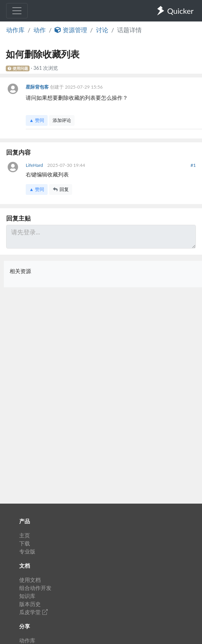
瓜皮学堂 (33, 612)
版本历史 (30, 604)
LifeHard (35, 165)
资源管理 (71, 30)
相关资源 (20, 271)
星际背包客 (38, 87)
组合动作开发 (35, 588)
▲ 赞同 (37, 120)
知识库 (27, 596)
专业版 (27, 551)
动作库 (15, 30)
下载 (25, 543)
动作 (40, 30)
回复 (61, 189)
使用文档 (30, 580)
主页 (25, 535)
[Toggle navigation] (17, 11)
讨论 (102, 30)
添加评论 (62, 120)
